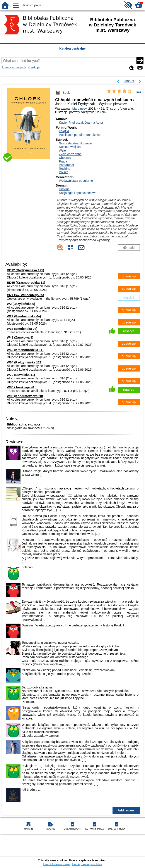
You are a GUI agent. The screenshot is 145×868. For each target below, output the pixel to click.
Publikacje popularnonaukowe (80, 135)
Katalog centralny (72, 48)
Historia (64, 189)
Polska (64, 172)
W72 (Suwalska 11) (21, 375)
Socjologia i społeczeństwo (78, 193)
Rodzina (65, 169)
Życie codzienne (70, 154)
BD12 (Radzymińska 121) (26, 270)
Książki (64, 131)
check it (129, 297)
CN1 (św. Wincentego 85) (26, 295)
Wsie (62, 150)
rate (139, 92)
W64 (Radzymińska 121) (25, 362)
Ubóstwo (65, 158)
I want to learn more (56, 864)
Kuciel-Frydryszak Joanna (81, 123)
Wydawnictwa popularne (76, 181)
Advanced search (14, 67)
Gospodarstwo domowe (75, 143)
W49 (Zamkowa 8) (20, 337)
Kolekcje (34, 67)
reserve (129, 331)
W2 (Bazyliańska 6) (21, 304)
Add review (126, 810)
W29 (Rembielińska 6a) (24, 316)
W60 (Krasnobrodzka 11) (25, 350)
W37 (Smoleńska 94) (22, 329)
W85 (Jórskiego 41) (21, 387)
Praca (63, 161)
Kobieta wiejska (70, 147)
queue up (129, 276)
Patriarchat (67, 165)
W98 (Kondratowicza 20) (25, 396)
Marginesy (79, 109)
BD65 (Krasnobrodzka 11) (26, 283)
